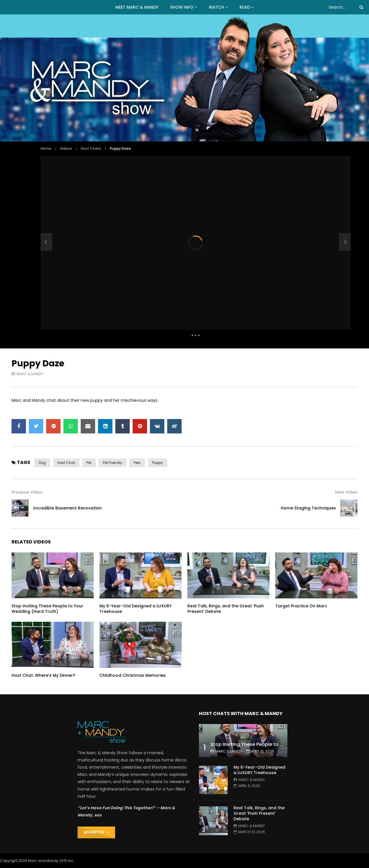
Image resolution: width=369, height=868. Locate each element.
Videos (66, 148)
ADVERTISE (96, 832)
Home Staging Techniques (308, 508)
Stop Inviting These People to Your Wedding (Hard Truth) (47, 609)
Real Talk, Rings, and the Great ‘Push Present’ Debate (226, 609)
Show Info (182, 7)
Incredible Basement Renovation (67, 508)
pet (89, 463)
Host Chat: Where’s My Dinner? (43, 675)
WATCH (216, 7)
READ (245, 7)
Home (46, 148)
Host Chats (91, 148)
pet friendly (113, 463)
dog (42, 463)
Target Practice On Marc (301, 606)
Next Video (346, 492)
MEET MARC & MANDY (137, 7)
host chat (66, 463)
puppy (158, 463)
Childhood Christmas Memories (133, 675)
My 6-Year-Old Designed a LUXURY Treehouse (135, 609)
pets (137, 463)
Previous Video (27, 492)
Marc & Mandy (30, 374)
